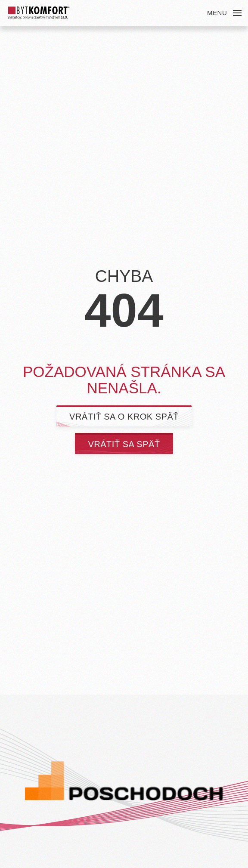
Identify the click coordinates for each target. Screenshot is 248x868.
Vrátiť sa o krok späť (124, 417)
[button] (224, 13)
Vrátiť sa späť (124, 444)
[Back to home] (39, 13)
